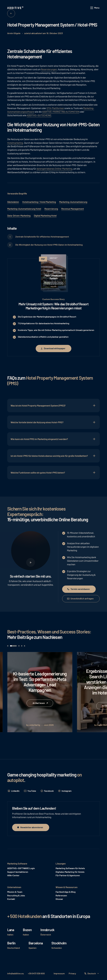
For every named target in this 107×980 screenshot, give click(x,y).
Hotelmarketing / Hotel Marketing (39, 202)
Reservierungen (49, 69)
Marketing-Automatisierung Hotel (24, 209)
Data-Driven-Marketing (19, 216)
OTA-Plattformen (55, 108)
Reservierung (51, 209)
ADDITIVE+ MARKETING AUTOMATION (61, 112)
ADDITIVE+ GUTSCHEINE (39, 115)
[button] (95, 8)
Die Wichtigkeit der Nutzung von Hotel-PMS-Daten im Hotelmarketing (49, 245)
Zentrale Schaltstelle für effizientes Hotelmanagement (42, 237)
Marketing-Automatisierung (73, 202)
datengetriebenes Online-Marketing (54, 169)
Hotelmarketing (15, 143)
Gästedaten (13, 202)
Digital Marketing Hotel (45, 216)
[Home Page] (16, 8)
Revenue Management (73, 209)
